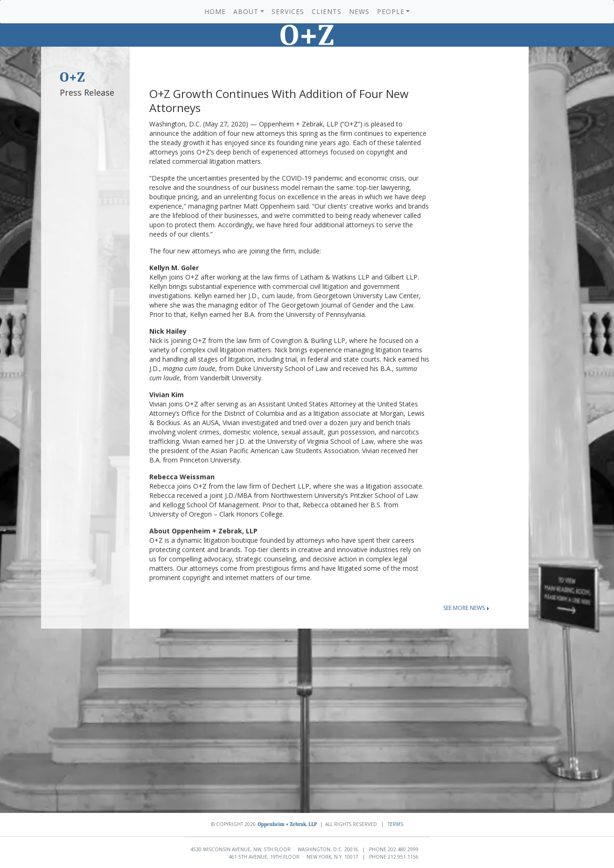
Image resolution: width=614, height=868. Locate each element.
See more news (466, 608)
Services (288, 11)
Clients (327, 11)
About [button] (246, 11)
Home (215, 11)
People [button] (391, 11)
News (359, 11)
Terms (395, 824)
